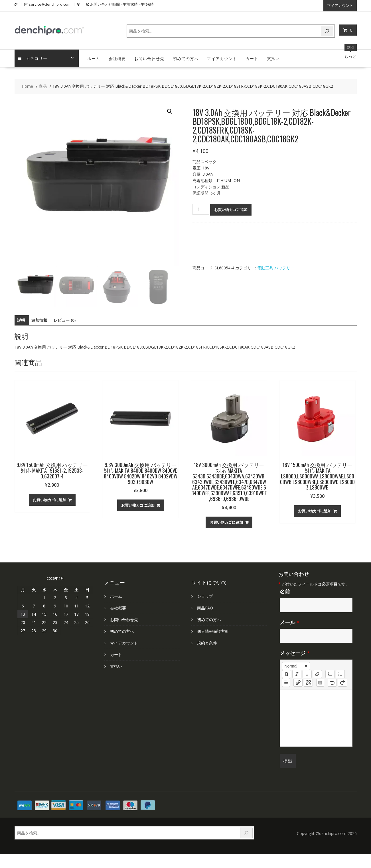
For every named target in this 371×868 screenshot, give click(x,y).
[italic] (297, 673)
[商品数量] (201, 208)
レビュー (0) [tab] (65, 319)
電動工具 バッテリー (276, 267)
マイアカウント (340, 5)
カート (252, 57)
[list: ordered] (330, 673)
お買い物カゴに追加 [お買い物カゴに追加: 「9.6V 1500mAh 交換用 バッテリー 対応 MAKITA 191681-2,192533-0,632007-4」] (49, 498)
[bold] (287, 673)
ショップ (205, 595)
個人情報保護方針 (213, 630)
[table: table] (320, 681)
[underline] (307, 673)
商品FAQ (205, 607)
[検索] (327, 30)
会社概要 (117, 57)
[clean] (317, 673)
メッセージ (295, 652)
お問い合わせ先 (149, 57)
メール (290, 621)
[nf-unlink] (308, 681)
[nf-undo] (332, 681)
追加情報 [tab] (39, 319)
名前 (285, 590)
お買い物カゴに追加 (231, 208)
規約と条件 (207, 642)
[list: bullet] (340, 673)
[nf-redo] (342, 681)
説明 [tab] (21, 319)
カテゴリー (34, 57)
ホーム (94, 57)
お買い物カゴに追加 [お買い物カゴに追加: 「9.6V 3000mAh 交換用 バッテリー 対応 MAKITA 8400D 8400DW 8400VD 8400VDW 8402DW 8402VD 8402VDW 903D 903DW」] (138, 504)
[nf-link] (298, 681)
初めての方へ (186, 57)
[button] (170, 110)
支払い (273, 57)
